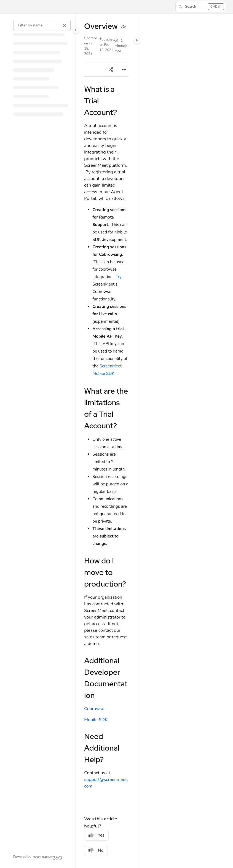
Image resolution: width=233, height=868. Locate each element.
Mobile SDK (96, 720)
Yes (96, 835)
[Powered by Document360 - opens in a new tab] (38, 857)
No (96, 850)
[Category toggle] (76, 30)
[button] (201, 7)
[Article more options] (124, 70)
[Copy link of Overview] (124, 27)
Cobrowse (94, 709)
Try (118, 277)
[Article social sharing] (111, 70)
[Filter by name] (42, 25)
